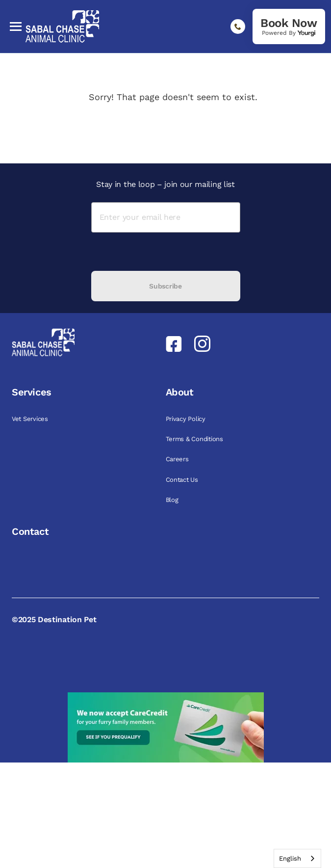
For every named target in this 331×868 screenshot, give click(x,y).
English (290, 858)
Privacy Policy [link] (187, 419)
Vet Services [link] (31, 419)
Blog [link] (173, 500)
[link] (289, 26)
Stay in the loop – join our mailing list (165, 184)
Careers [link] (178, 459)
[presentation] (166, 252)
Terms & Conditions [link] (195, 439)
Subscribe (165, 286)
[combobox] (297, 858)
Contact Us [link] (183, 480)
